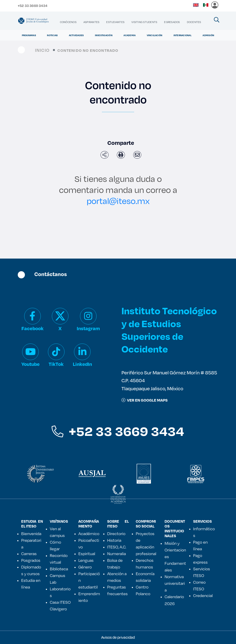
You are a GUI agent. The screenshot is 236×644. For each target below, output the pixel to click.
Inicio (42, 50)
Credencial (203, 595)
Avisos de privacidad (118, 637)
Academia (130, 35)
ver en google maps (145, 400)
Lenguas (86, 560)
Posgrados (31, 560)
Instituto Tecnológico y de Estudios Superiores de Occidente (169, 330)
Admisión (208, 35)
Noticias (52, 35)
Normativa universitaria (175, 583)
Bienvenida (31, 533)
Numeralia (117, 554)
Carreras (29, 554)
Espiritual (87, 554)
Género (85, 567)
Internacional (183, 35)
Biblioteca (59, 569)
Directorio (116, 533)
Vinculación (155, 35)
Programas (29, 35)
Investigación (104, 35)
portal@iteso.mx (118, 201)
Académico (89, 533)
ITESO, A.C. (117, 547)
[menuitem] (68, 22)
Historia (114, 540)
